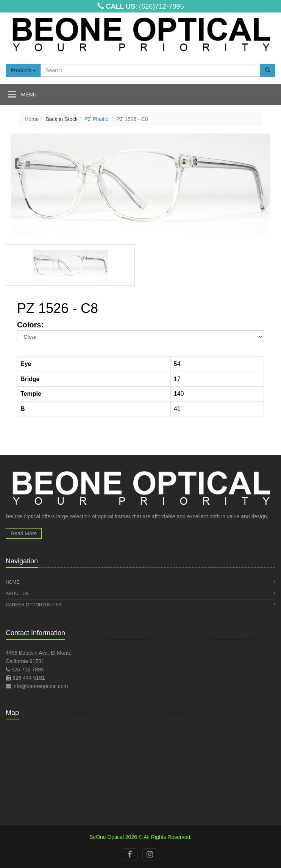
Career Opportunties (140, 605)
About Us (140, 593)
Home (32, 119)
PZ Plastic (96, 119)
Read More (24, 533)
